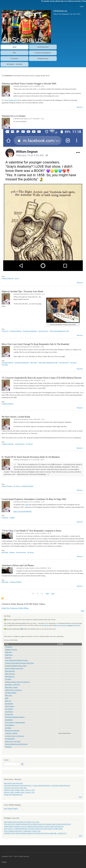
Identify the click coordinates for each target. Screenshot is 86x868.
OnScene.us (60, 11)
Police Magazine (10, 725)
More (83, 611)
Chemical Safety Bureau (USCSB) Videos (16, 744)
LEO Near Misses (10, 739)
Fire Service (14, 59)
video (27, 505)
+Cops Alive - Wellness (11, 733)
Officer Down (9, 696)
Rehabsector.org (43, 59)
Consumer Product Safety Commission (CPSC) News (19, 663)
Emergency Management (43, 53)
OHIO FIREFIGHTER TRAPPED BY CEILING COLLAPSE (22, 822)
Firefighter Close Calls (11, 650)
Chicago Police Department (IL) (13, 795)
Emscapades (9, 647)
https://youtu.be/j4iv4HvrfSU (23, 512)
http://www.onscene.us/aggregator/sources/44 (67, 625)
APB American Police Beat (12, 731)
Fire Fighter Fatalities (11, 693)
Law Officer (8, 679)
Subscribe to (3, 599)
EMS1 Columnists (10, 674)
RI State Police (9, 714)
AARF (7, 698)
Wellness (12, 552)
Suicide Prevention (7, 486)
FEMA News (8, 652)
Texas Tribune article (11, 100)
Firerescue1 (8, 747)
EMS (14, 53)
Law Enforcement (43, 47)
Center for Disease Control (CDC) (14, 668)
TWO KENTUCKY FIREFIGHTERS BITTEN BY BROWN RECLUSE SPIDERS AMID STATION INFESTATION (37, 824)
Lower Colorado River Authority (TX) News (16, 660)
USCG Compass (10, 706)
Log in (82, 6)
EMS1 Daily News (10, 671)
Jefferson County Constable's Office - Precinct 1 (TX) (19, 790)
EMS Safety (34, 363)
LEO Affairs (8, 728)
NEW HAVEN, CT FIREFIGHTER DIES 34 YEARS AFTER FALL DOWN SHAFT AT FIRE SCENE (33, 829)
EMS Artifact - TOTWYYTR (12, 685)
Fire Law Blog (9, 709)
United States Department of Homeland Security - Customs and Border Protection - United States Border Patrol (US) (37, 786)
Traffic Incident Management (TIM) (59, 331)
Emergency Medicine (8, 278)
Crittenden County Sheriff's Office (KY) (15, 788)
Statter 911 (8, 701)
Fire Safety (5, 365)
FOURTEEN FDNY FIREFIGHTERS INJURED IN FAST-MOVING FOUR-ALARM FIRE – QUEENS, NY (35, 833)
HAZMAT (12, 518)
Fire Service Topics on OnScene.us (15, 736)
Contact (4, 862)
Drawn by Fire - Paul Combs (13, 741)
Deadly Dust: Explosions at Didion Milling (15, 608)
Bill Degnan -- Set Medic (14, 64)
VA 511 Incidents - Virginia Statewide (15, 723)
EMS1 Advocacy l (10, 677)
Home (14, 47)
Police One (8, 658)
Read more (80, 107)
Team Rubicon (9, 712)
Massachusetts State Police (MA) (13, 783)
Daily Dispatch (9, 704)
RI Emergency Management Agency (15, 717)
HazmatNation (9, 720)
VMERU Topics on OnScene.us (13, 690)
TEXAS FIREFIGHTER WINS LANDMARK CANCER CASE (22, 831)
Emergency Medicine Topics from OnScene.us (17, 682)
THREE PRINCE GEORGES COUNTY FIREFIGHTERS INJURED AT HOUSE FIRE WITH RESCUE (34, 827)
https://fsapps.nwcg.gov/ (11, 809)
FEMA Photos (9, 655)
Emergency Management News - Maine (16, 666)
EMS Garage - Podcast (11, 687)
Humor (17, 278)
